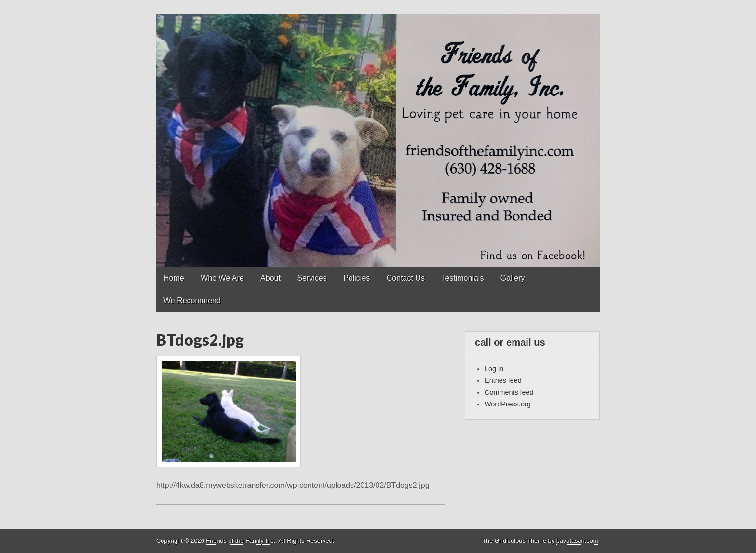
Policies (357, 278)
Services (312, 278)
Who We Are (222, 278)
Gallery (513, 278)
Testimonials (462, 278)
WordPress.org (508, 404)
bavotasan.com (577, 541)
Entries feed (503, 380)
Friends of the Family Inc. (241, 541)
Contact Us (406, 278)
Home (174, 278)
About (270, 278)
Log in (494, 369)
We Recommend (192, 301)
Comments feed (509, 392)
